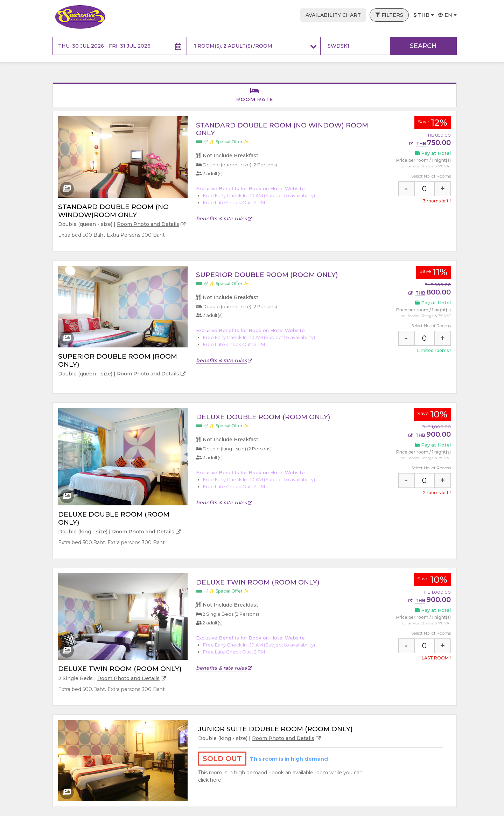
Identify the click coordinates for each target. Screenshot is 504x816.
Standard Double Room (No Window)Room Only (113, 211)
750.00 (430, 143)
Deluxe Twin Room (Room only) (120, 669)
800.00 (430, 292)
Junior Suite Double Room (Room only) (275, 729)
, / (255, 46)
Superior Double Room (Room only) (118, 360)
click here (210, 780)
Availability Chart (333, 15)
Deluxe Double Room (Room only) (114, 518)
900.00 (430, 434)
